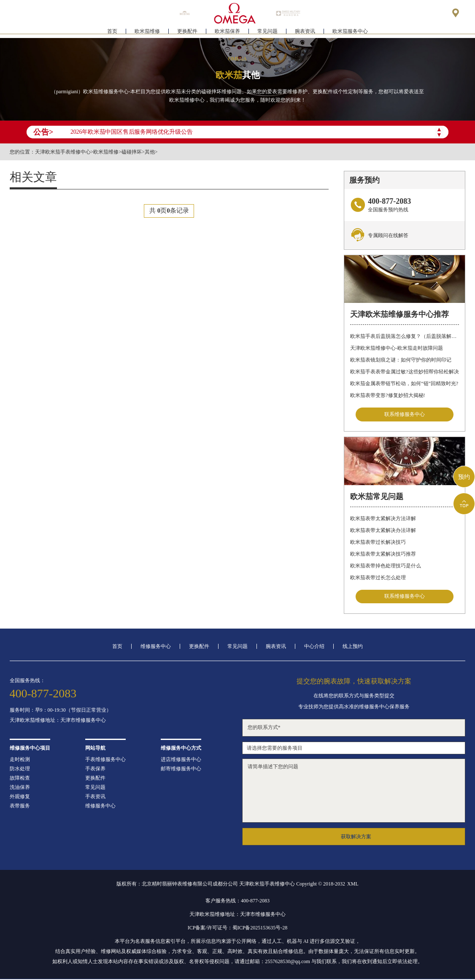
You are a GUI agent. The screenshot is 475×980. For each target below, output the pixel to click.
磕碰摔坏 (132, 152)
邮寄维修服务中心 (181, 769)
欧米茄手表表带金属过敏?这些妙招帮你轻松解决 (404, 372)
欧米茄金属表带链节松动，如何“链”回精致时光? (404, 383)
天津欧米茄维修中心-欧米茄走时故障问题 (397, 348)
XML (353, 885)
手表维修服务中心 (105, 760)
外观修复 (20, 797)
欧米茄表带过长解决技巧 (378, 543)
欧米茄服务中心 (350, 32)
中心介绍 (314, 647)
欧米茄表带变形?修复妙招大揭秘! (387, 395)
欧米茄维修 (147, 32)
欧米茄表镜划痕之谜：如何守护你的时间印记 (401, 360)
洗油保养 (20, 788)
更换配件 (187, 32)
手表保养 (95, 769)
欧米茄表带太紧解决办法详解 (383, 531)
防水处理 (20, 769)
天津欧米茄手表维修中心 (63, 152)
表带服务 (20, 807)
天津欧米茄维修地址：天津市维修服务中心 (58, 721)
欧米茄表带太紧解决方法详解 (383, 519)
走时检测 (20, 760)
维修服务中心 (156, 647)
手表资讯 (95, 797)
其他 (150, 152)
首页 (112, 32)
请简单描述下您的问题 (354, 791)
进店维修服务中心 (181, 760)
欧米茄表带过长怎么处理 (378, 578)
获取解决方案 (356, 837)
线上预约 (353, 647)
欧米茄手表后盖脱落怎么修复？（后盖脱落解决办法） (405, 336)
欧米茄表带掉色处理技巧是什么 (386, 566)
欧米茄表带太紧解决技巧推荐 (383, 554)
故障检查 (20, 779)
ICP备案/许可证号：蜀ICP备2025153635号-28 (238, 929)
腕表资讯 (305, 32)
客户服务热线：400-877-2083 (237, 902)
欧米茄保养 (227, 32)
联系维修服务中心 (405, 415)
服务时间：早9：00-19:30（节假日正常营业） (61, 711)
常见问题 (267, 32)
